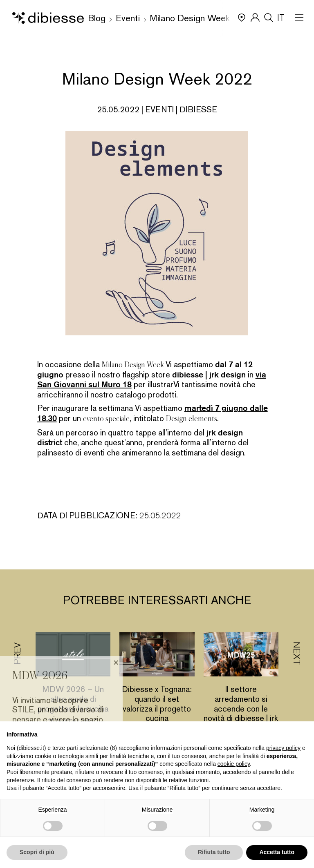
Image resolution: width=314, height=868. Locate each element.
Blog (97, 18)
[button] (296, 694)
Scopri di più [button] (37, 852)
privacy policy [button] (283, 748)
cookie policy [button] (234, 764)
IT (281, 18)
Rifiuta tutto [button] (214, 852)
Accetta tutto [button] (277, 852)
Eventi (128, 18)
